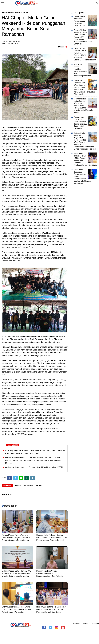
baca (61, 47)
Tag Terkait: (7, 485)
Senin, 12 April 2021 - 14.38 (10, 43)
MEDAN (10, 12)
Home (4, 12)
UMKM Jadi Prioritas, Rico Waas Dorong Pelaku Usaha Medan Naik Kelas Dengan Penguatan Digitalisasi (84, 87)
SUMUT (27, 12)
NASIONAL (19, 12)
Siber (85, 624)
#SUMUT (39, 485)
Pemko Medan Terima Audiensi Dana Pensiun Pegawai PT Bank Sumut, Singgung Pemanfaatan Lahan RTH (83, 37)
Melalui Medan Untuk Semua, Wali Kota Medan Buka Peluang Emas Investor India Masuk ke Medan (17, 573)
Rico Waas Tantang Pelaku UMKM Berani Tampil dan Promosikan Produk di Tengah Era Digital (51, 609)
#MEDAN (18, 485)
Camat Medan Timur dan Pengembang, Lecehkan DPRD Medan (80, 21)
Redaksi (76, 624)
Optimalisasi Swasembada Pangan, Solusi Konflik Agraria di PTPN (34, 467)
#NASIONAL (29, 485)
